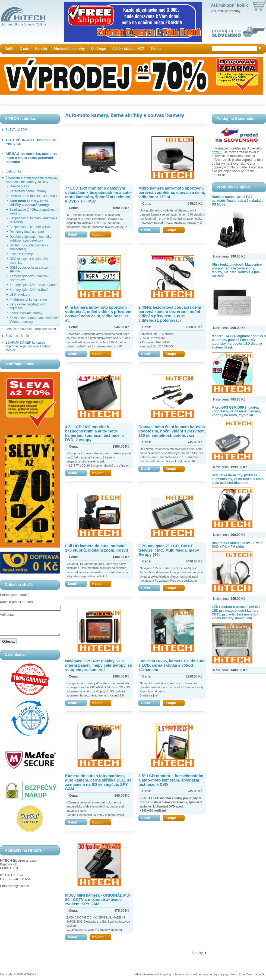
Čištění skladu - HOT (128, 49)
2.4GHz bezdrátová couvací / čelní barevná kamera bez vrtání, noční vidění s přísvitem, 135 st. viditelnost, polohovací (170, 314)
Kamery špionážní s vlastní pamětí (34, 285)
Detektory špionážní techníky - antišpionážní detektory (31, 239)
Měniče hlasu (19, 186)
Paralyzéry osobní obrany (28, 191)
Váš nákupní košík (229, 5)
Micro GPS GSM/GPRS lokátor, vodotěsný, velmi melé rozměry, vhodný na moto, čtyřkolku (236, 411)
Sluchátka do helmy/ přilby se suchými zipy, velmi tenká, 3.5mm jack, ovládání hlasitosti (238, 479)
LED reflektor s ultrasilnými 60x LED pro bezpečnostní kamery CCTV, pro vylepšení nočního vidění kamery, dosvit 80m (236, 613)
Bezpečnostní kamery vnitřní (30, 227)
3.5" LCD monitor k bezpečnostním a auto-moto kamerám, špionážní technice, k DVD (171, 780)
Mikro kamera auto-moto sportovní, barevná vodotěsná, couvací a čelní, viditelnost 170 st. (172, 193)
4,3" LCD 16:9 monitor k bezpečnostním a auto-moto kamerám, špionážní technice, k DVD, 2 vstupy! (94, 433)
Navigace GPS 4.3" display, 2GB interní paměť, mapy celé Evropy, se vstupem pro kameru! (99, 665)
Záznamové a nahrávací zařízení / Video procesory (34, 320)
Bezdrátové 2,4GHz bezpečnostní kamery (34, 211)
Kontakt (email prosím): (17, 602)
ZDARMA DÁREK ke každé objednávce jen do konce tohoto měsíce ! (28, 346)
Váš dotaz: (8, 615)
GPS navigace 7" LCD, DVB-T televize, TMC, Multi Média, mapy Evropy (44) (169, 550)
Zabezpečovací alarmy (26, 313)
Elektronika (13, 171)
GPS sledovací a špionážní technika (29, 261)
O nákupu (99, 49)
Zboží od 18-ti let (18, 336)
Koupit (102, 235)
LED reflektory (20, 295)
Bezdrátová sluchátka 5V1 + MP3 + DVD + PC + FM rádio (238, 545)
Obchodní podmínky (69, 49)
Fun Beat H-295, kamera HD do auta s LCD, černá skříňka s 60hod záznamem (171, 665)
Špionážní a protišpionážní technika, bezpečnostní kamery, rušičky (32, 180)
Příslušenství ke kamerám (28, 299)
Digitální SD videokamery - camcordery (29, 247)
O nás (24, 49)
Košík (9, 49)
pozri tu (217, 152)
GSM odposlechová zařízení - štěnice (31, 269)
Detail (77, 235)
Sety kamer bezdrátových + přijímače (29, 306)
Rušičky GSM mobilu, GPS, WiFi (33, 196)
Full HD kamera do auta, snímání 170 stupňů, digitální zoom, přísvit (97, 548)
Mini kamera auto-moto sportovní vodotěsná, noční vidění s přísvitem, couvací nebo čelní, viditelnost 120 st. (99, 314)
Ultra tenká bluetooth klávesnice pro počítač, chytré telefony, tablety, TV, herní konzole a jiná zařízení (237, 270)
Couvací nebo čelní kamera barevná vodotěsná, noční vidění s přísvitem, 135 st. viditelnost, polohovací (172, 431)
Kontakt (41, 49)
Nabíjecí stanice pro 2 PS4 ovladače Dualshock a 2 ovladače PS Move (237, 201)
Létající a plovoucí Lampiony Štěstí (31, 329)
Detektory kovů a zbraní (27, 232)
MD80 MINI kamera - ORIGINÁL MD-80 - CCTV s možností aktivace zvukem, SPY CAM (98, 900)
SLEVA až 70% (16, 130)
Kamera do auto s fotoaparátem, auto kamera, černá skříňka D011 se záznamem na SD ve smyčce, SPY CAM (98, 782)
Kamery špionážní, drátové (29, 290)
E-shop (156, 49)
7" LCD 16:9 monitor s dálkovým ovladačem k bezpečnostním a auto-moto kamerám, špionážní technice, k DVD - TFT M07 (99, 195)
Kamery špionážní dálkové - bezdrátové (30, 278)
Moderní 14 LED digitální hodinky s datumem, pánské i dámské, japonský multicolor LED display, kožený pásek (239, 342)
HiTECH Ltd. (32, 974)
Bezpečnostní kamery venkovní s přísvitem (33, 220)
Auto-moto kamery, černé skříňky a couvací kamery (29, 203)
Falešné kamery (21, 254)
